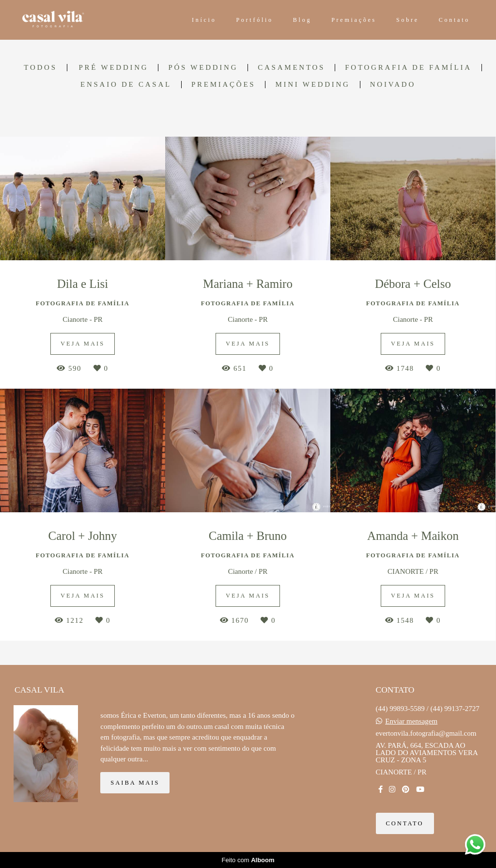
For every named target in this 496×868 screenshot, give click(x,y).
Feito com (248, 860)
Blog (302, 20)
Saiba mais (135, 783)
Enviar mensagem (411, 721)
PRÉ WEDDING (113, 68)
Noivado (393, 85)
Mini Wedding (312, 85)
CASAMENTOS (291, 68)
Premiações (354, 20)
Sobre (408, 20)
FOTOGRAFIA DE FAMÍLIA (408, 68)
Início (204, 20)
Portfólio (254, 20)
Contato (454, 20)
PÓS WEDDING (203, 68)
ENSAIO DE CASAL (126, 85)
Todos (40, 68)
